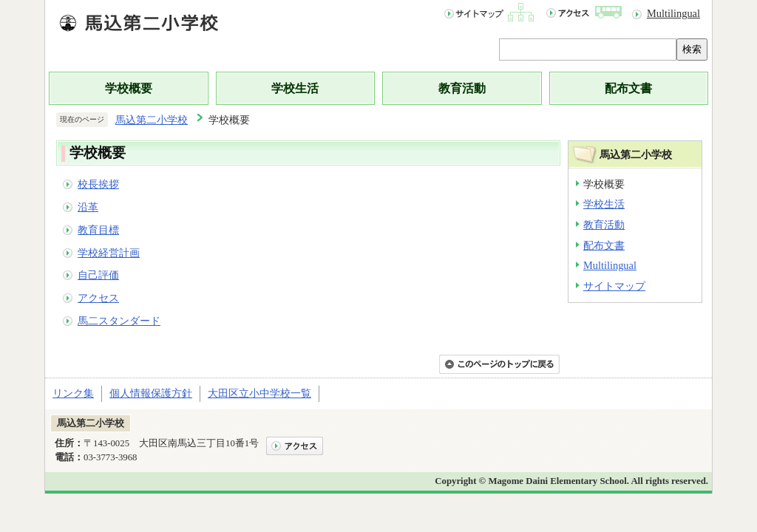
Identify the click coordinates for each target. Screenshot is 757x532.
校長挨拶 (98, 184)
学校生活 (295, 88)
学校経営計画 (109, 253)
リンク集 (73, 393)
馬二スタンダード (119, 321)
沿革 (88, 207)
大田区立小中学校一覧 (259, 393)
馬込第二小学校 (152, 120)
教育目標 (98, 230)
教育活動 (462, 88)
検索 (692, 49)
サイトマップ (614, 286)
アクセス (98, 298)
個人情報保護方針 (151, 393)
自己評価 (98, 275)
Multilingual (673, 13)
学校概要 (129, 88)
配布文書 (628, 88)
